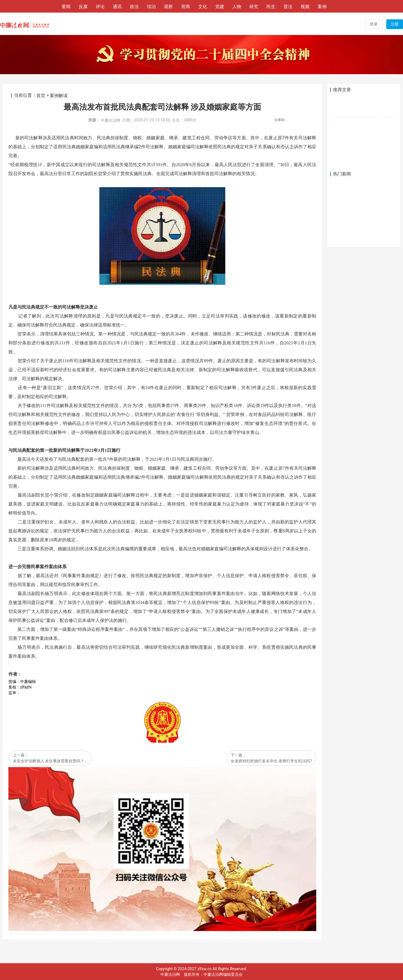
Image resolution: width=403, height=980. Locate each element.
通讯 (117, 7)
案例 (322, 7)
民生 (271, 7)
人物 (237, 7)
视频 (305, 7)
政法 (134, 7)
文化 (203, 7)
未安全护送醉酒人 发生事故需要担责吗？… (50, 761)
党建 (220, 7)
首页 (41, 96)
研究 (254, 7)
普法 (288, 7)
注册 (395, 24)
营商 (186, 7)
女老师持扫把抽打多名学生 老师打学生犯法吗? (271, 761)
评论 (100, 7)
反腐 (83, 7)
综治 (151, 7)
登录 (374, 24)
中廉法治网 (111, 120)
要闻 (66, 7)
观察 (168, 7)
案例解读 (59, 96)
